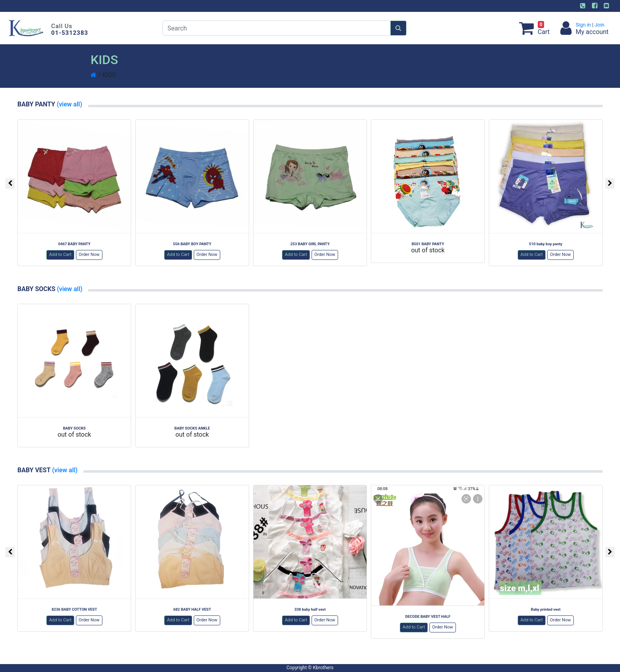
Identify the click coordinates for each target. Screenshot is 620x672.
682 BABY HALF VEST (192, 609)
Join (599, 25)
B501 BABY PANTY (428, 244)
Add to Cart (60, 255)
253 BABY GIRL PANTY (310, 244)
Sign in (584, 25)
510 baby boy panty (546, 244)
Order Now (89, 255)
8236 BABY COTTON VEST (75, 609)
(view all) (68, 104)
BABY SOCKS (74, 428)
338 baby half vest (310, 609)
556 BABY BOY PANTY (192, 244)
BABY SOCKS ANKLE (192, 428)
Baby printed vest (545, 609)
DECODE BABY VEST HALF (428, 616)
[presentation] (10, 184)
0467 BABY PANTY (74, 244)
